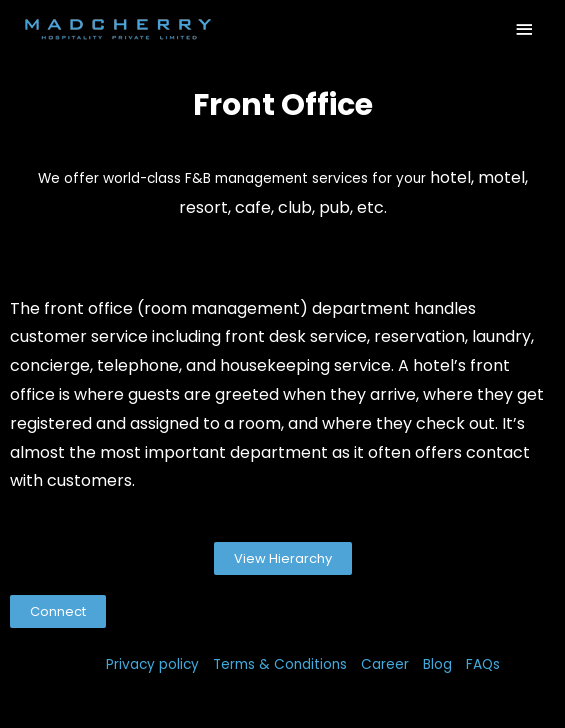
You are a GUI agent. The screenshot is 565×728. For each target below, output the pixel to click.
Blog (437, 664)
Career (385, 664)
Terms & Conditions (280, 664)
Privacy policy (152, 664)
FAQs (483, 664)
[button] (283, 558)
